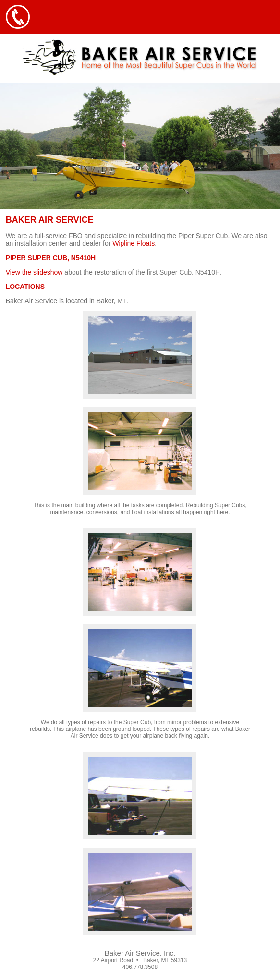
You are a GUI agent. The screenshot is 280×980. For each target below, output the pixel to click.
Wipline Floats (134, 243)
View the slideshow (34, 272)
